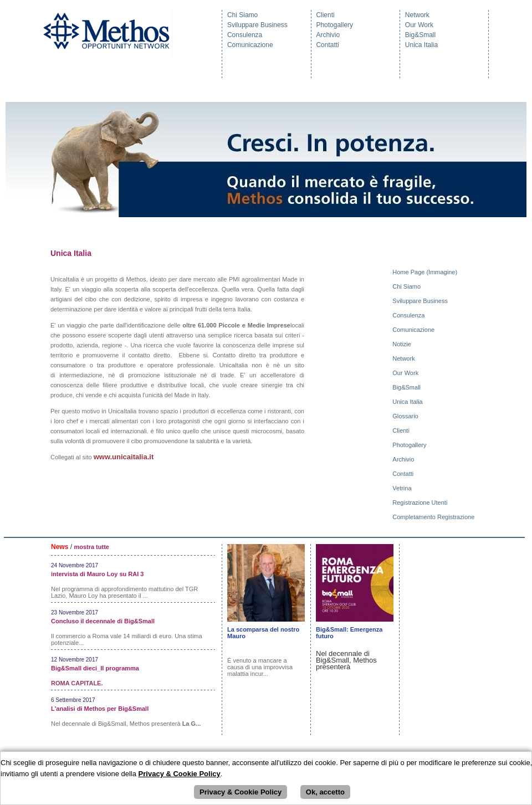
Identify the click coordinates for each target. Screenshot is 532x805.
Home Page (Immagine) (426, 272)
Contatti (327, 45)
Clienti (325, 15)
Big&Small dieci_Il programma (95, 668)
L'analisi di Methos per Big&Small (100, 709)
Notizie (403, 344)
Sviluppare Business (257, 25)
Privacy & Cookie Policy (241, 792)
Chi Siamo (242, 15)
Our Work (419, 25)
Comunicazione (250, 45)
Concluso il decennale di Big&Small (103, 621)
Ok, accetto (325, 792)
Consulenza (245, 35)
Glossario (406, 416)
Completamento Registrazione (434, 517)
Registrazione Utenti (421, 503)
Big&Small (420, 35)
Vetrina (403, 488)
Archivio (328, 35)
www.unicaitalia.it (124, 457)
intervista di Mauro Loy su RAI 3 (97, 574)
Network (417, 15)
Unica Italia (421, 45)
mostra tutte (91, 547)
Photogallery (334, 25)
